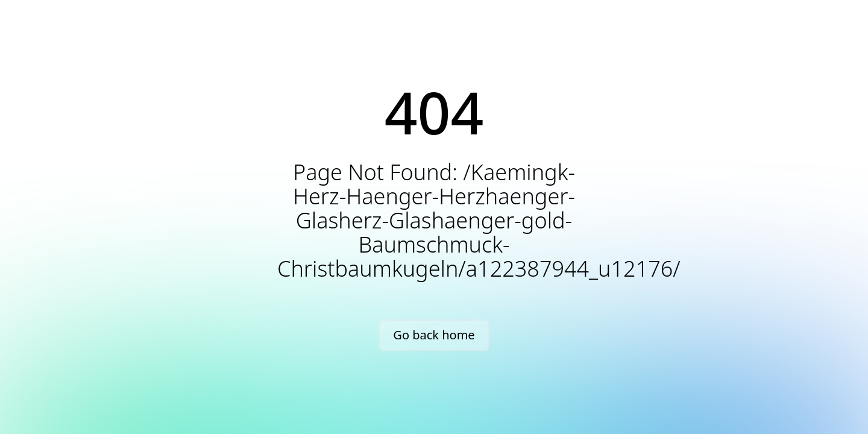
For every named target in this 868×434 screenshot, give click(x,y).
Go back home (434, 335)
